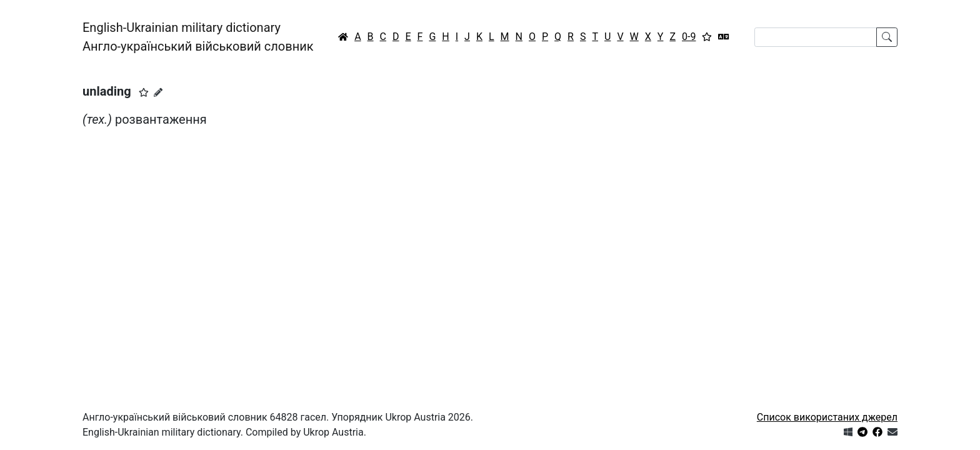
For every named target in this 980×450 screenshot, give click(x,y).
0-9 (689, 37)
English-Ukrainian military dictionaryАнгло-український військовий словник (198, 37)
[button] (144, 92)
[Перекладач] (724, 37)
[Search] (816, 37)
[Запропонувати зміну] (158, 92)
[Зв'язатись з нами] (892, 432)
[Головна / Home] (343, 37)
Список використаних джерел (827, 417)
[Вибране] (707, 37)
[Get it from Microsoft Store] (848, 432)
